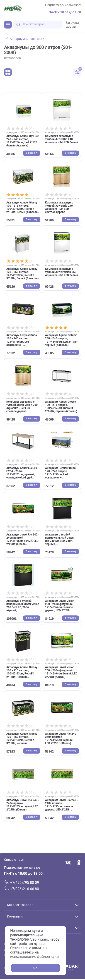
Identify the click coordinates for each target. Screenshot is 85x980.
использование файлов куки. (35, 957)
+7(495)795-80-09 (25, 883)
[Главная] (13, 9)
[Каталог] (8, 24)
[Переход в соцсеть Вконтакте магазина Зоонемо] (68, 863)
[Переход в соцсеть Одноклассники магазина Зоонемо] (79, 863)
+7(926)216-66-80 (25, 889)
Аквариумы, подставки (25, 39)
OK (35, 968)
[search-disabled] (18, 25)
